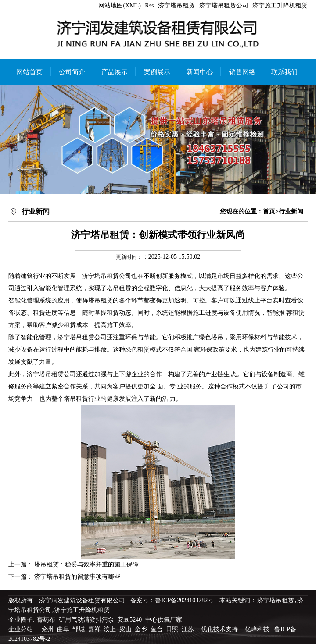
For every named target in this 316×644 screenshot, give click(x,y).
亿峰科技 (257, 629)
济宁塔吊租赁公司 (224, 5)
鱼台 (158, 629)
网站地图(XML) (119, 5)
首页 (269, 212)
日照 (173, 629)
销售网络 (242, 72)
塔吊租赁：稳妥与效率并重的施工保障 (86, 564)
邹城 (79, 629)
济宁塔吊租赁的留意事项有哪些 (77, 577)
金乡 (142, 629)
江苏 (189, 629)
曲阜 (64, 629)
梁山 (126, 629)
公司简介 (72, 72)
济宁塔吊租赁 (176, 5)
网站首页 (29, 72)
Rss (149, 5)
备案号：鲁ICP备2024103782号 (172, 600)
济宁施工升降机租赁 (280, 5)
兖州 (48, 629)
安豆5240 (129, 620)
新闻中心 (200, 72)
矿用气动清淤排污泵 (87, 620)
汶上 (111, 629)
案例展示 (157, 72)
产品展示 (115, 72)
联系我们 (284, 72)
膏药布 (46, 620)
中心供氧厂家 (164, 620)
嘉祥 (95, 629)
